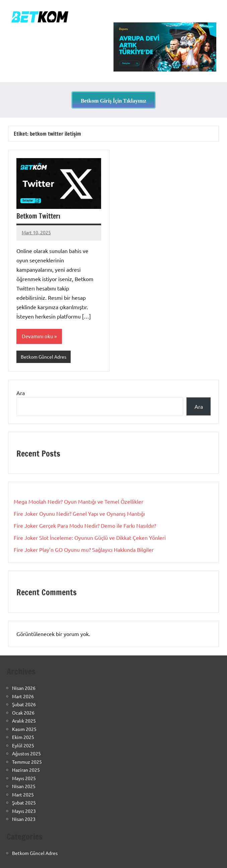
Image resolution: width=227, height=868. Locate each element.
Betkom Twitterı (38, 216)
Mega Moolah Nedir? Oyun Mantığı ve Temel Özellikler (79, 501)
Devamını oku (37, 336)
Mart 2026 (23, 696)
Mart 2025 (23, 794)
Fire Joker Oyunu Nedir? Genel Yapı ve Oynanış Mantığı (79, 513)
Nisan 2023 (24, 819)
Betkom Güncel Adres (44, 357)
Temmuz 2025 (27, 762)
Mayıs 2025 (24, 778)
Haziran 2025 (26, 770)
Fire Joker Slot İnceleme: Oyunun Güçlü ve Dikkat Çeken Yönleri (90, 537)
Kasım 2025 (24, 729)
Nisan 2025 (24, 786)
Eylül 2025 (23, 745)
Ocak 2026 (23, 713)
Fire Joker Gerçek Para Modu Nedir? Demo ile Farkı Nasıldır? (85, 525)
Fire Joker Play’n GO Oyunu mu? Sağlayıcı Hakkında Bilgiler (84, 549)
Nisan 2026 (24, 688)
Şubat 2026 (24, 704)
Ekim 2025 (23, 737)
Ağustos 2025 (26, 753)
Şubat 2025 (24, 802)
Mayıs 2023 (24, 811)
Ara (21, 393)
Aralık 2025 (24, 721)
